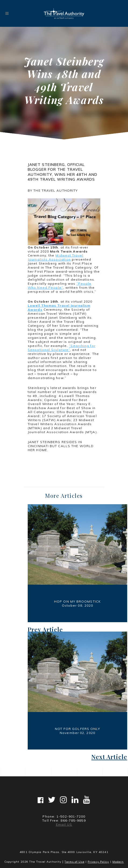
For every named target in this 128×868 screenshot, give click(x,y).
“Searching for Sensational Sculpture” (62, 348)
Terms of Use (74, 862)
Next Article (109, 757)
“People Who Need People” (60, 285)
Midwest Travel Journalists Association (56, 257)
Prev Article (45, 630)
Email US (64, 824)
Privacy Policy (98, 862)
